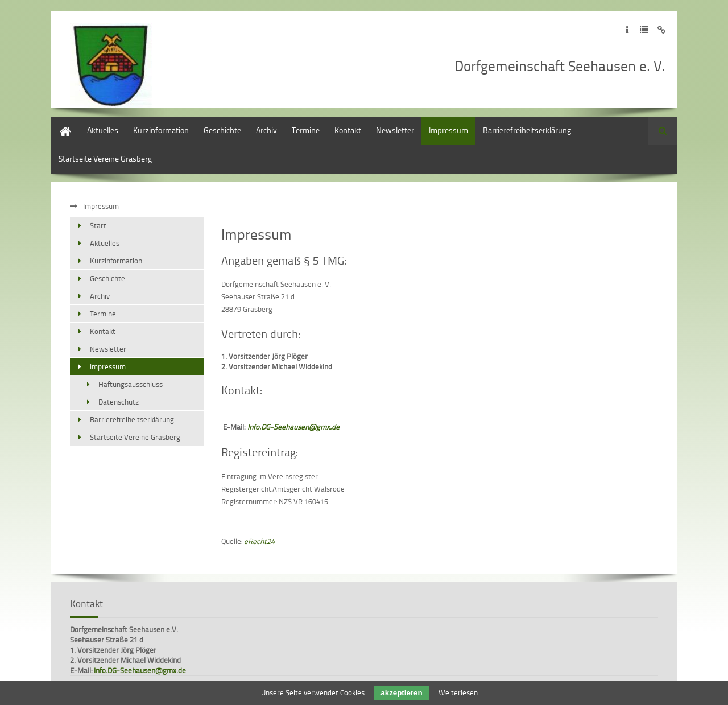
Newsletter (395, 130)
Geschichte (222, 130)
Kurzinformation (161, 130)
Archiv (266, 130)
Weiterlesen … (462, 692)
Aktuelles (103, 130)
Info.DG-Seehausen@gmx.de (140, 670)
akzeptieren (401, 693)
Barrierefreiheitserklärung (527, 130)
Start (59, 122)
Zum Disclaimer (661, 30)
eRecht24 (259, 541)
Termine (306, 130)
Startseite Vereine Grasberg (105, 158)
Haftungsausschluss (131, 384)
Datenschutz (119, 402)
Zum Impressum (627, 30)
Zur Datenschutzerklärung (644, 30)
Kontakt (348, 130)
